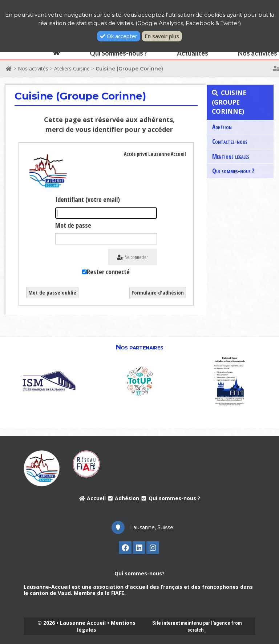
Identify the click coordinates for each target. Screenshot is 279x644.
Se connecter (132, 257)
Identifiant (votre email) (88, 199)
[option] (49, 380)
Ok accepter (119, 36)
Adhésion (222, 127)
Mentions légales (231, 156)
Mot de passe (73, 225)
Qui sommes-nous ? (233, 171)
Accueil (92, 498)
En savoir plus (162, 36)
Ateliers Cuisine (72, 68)
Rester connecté (108, 272)
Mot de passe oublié (52, 292)
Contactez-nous (230, 141)
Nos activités (33, 68)
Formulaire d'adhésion (158, 292)
